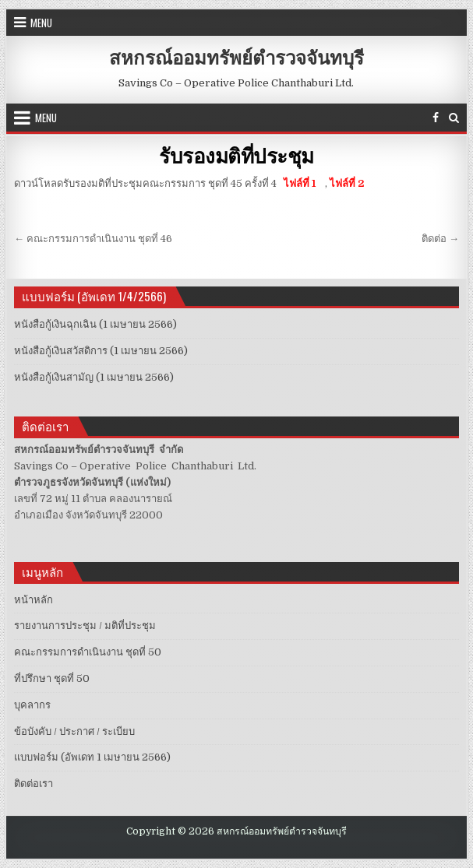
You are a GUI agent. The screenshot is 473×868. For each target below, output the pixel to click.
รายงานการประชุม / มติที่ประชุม (85, 626)
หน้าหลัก (34, 600)
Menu (41, 23)
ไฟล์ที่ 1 (298, 183)
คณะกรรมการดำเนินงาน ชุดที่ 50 (88, 652)
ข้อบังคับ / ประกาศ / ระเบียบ (74, 731)
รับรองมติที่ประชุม (236, 155)
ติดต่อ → (440, 239)
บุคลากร (32, 705)
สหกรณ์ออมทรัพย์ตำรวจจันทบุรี (236, 57)
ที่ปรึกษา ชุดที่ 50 (52, 678)
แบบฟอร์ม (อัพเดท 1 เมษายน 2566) (92, 757)
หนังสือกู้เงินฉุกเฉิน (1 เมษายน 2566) (95, 324)
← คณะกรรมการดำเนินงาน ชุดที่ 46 (93, 239)
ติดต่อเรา (34, 784)
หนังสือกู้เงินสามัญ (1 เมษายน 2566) (94, 377)
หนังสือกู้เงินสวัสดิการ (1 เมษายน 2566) (101, 351)
